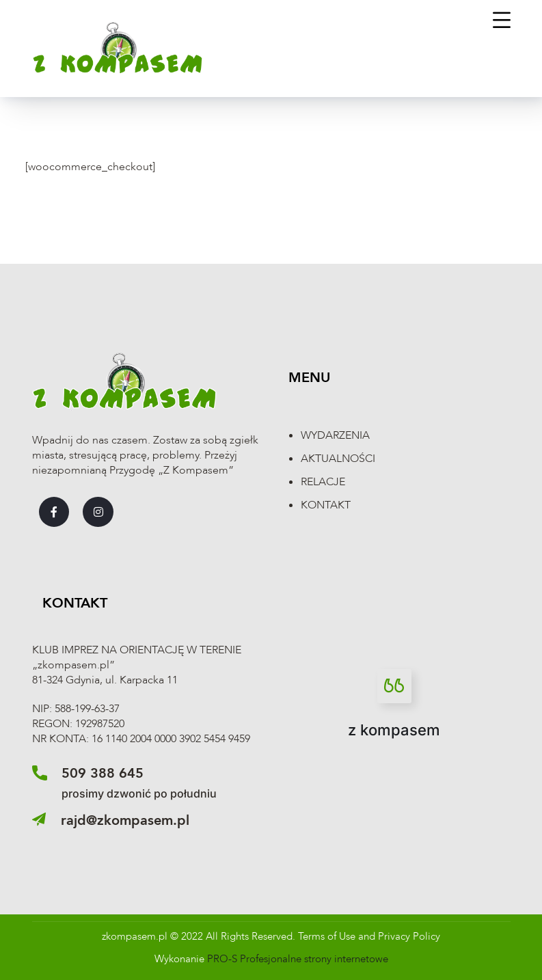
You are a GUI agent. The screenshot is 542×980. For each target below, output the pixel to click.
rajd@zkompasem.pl (125, 820)
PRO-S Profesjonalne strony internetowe (298, 959)
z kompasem (394, 730)
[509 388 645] (40, 773)
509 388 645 (103, 773)
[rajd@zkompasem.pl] (39, 819)
